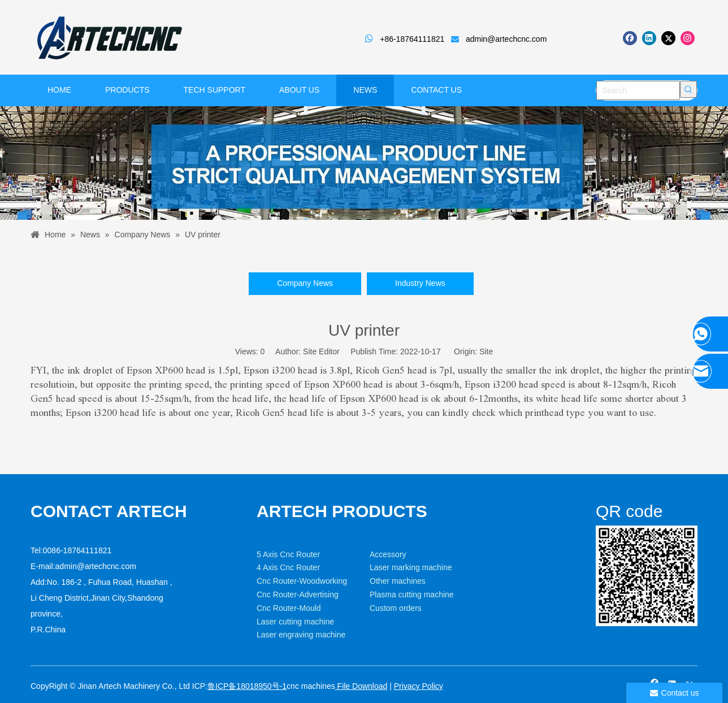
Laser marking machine (411, 567)
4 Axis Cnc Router (288, 567)
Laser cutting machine (295, 622)
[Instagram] (688, 38)
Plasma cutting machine (412, 594)
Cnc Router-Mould (289, 608)
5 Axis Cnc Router (288, 554)
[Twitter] (668, 38)
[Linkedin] (649, 38)
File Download (361, 686)
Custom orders (396, 608)
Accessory (388, 554)
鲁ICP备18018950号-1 (247, 686)
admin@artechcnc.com (506, 39)
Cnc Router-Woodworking (302, 581)
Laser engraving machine (301, 635)
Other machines (398, 581)
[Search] (638, 90)
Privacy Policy (419, 686)
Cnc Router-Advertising (298, 594)
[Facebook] (630, 38)
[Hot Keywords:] (688, 89)
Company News (305, 283)
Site (486, 351)
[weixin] (647, 576)
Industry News (420, 283)
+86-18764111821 (412, 39)
